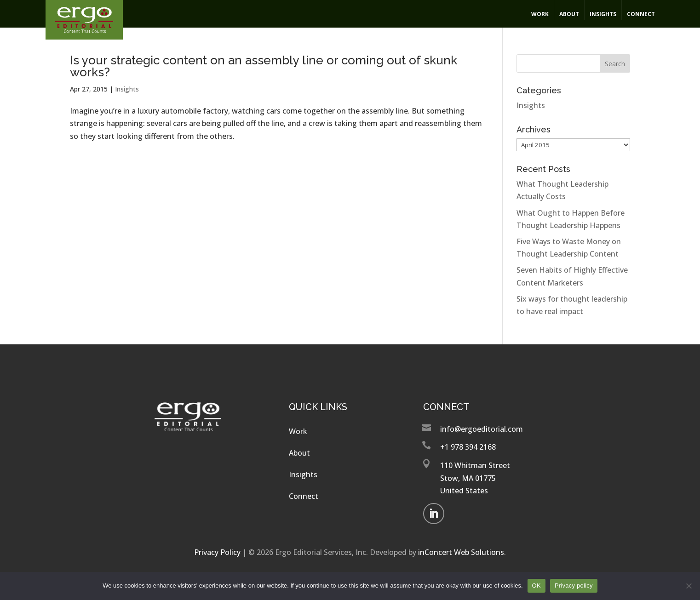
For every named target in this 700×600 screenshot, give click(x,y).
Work (540, 14)
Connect (641, 14)
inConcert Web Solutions (461, 552)
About (569, 14)
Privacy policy (574, 586)
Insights (603, 14)
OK (536, 586)
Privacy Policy (217, 552)
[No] (689, 586)
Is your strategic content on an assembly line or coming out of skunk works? (264, 66)
